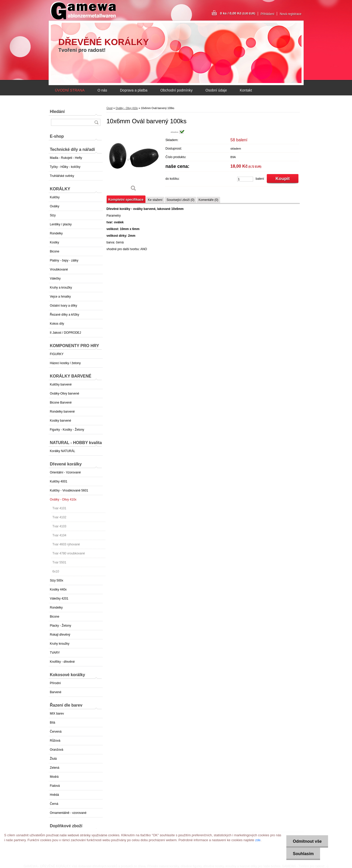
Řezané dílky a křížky (65, 315)
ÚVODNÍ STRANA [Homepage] (70, 90)
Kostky (55, 242)
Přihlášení (267, 14)
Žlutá (53, 759)
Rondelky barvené (62, 412)
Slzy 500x (57, 580)
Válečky (55, 279)
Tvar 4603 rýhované (66, 544)
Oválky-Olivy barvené (65, 394)
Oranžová (57, 750)
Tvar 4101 (59, 508)
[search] (96, 122)
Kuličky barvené (61, 384)
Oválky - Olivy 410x (63, 499)
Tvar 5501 (59, 562)
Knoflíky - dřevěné (62, 662)
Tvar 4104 (59, 535)
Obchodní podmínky (177, 90)
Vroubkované (59, 269)
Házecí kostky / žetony (65, 363)
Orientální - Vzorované (65, 472)
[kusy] (245, 179)
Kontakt (246, 90)
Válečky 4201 (59, 599)
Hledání (57, 112)
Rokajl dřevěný (60, 635)
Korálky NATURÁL (63, 451)
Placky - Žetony (61, 626)
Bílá (53, 723)
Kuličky (55, 197)
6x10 (56, 571)
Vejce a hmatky (60, 297)
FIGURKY (57, 354)
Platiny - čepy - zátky (64, 260)
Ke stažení (155, 200)
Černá (54, 804)
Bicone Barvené (61, 403)
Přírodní (55, 683)
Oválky (55, 206)
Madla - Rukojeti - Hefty (66, 158)
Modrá (54, 777)
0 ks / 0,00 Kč (238, 13)
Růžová (55, 741)
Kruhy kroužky (60, 644)
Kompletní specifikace (126, 199)
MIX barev (57, 714)
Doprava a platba (134, 90)
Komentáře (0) (208, 200)
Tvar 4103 (59, 526)
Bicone (55, 251)
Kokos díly (57, 324)
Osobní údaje (216, 90)
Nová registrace (290, 14)
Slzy (53, 215)
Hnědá (54, 795)
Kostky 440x (58, 589)
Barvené (56, 692)
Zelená (55, 768)
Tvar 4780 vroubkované (69, 553)
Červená (56, 732)
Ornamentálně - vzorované (68, 813)
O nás (102, 90)
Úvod (110, 108)
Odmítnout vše (307, 841)
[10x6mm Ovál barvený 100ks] (134, 162)
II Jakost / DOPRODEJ (66, 333)
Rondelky (56, 233)
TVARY (55, 653)
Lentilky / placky (61, 224)
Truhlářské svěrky (62, 176)
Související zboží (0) (181, 200)
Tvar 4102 (59, 517)
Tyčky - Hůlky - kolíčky (65, 167)
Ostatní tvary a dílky (64, 306)
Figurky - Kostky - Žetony (67, 430)
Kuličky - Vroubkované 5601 (69, 490)
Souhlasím (303, 854)
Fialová (55, 786)
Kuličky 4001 (59, 481)
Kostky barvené (61, 421)
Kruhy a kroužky (61, 288)
